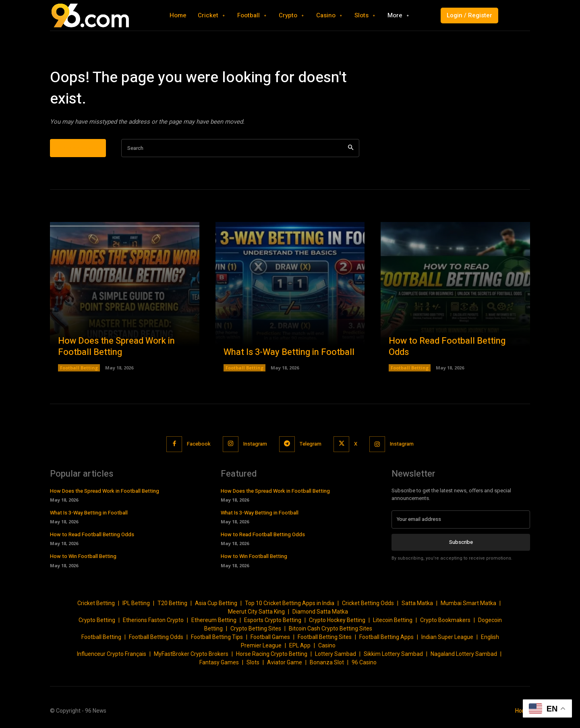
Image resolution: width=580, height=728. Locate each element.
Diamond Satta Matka (320, 612)
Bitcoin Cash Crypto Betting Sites (330, 628)
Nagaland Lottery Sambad (464, 654)
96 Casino (364, 662)
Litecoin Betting (393, 620)
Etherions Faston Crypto (153, 620)
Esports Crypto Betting (273, 620)
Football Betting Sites (325, 637)
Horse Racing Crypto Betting (272, 654)
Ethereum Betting (214, 620)
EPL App (300, 645)
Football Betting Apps (386, 637)
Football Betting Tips (217, 637)
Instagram (255, 444)
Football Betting (79, 368)
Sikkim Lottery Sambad (393, 654)
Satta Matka (417, 603)
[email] (461, 519)
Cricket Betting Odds (368, 603)
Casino (327, 645)
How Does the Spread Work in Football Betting (116, 347)
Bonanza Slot (327, 662)
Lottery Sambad (336, 654)
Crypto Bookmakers (445, 620)
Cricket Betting (96, 603)
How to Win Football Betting (83, 556)
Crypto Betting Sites (256, 628)
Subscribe (461, 542)
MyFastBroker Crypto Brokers (191, 654)
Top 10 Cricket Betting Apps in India (290, 603)
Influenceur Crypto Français (112, 654)
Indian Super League (447, 637)
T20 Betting (172, 603)
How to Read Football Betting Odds (447, 347)
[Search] (351, 148)
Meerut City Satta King (256, 612)
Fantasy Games (219, 662)
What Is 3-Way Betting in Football (289, 352)
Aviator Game (285, 662)
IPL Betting (136, 603)
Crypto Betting (97, 620)
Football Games (270, 637)
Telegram (311, 444)
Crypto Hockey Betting (337, 620)
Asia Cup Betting (216, 603)
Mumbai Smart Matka (468, 603)
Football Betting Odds (156, 637)
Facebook (199, 444)
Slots (253, 662)
